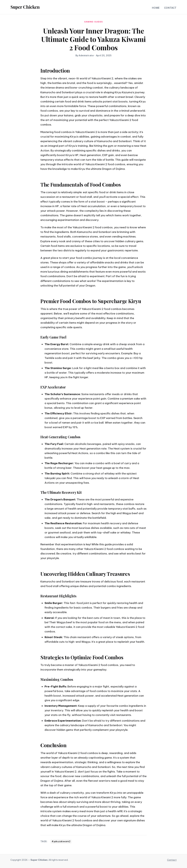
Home (156, 8)
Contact (170, 8)
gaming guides (93, 22)
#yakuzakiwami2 (61, 841)
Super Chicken (25, 7)
